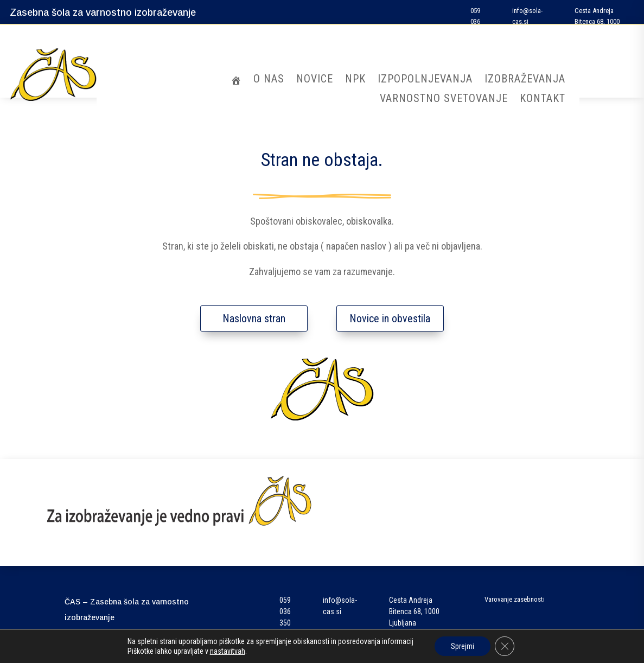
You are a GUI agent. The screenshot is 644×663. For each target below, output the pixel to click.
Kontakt (543, 100)
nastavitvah (228, 651)
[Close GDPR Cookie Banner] (505, 646)
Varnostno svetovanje (444, 100)
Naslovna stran (254, 318)
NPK (355, 80)
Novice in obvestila (390, 318)
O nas (269, 80)
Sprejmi (463, 646)
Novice (315, 80)
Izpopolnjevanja (425, 80)
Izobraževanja (525, 80)
